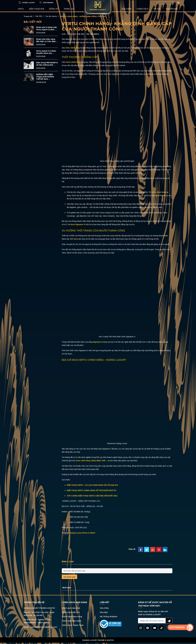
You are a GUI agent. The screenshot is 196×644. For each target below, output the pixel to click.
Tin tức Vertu (51, 16)
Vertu (76, 239)
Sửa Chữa (104, 608)
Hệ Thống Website (109, 616)
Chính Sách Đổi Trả (71, 612)
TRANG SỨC (69, 9)
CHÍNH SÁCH (142, 9)
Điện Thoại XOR (37, 9)
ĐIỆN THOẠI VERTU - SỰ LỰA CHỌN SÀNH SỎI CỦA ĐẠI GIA (92, 485)
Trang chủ (28, 16)
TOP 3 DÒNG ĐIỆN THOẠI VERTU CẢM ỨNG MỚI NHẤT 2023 (92, 496)
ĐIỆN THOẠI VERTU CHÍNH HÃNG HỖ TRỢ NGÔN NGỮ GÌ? (92, 490)
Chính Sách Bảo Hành (72, 621)
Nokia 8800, (96, 461)
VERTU (21, 9)
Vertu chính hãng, (83, 461)
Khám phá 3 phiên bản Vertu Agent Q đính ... (47, 28)
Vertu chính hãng (73, 48)
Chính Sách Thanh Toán (73, 625)
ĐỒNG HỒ (54, 9)
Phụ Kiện (104, 612)
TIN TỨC (157, 9)
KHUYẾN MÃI (172, 9)
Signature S (98, 342)
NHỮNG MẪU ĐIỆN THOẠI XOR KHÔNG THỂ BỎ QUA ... (45, 77)
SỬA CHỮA (126, 9)
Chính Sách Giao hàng (72, 616)
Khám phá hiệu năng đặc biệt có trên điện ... (47, 40)
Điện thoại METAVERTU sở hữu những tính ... (47, 64)
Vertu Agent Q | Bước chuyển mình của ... (46, 52)
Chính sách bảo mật (71, 608)
